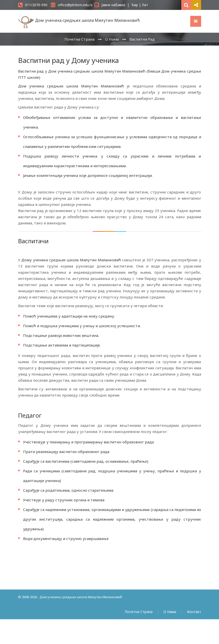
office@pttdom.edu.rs (72, 5)
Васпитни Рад (142, 39)
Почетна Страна (79, 39)
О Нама (112, 39)
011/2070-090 (33, 5)
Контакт (194, 612)
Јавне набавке (110, 5)
